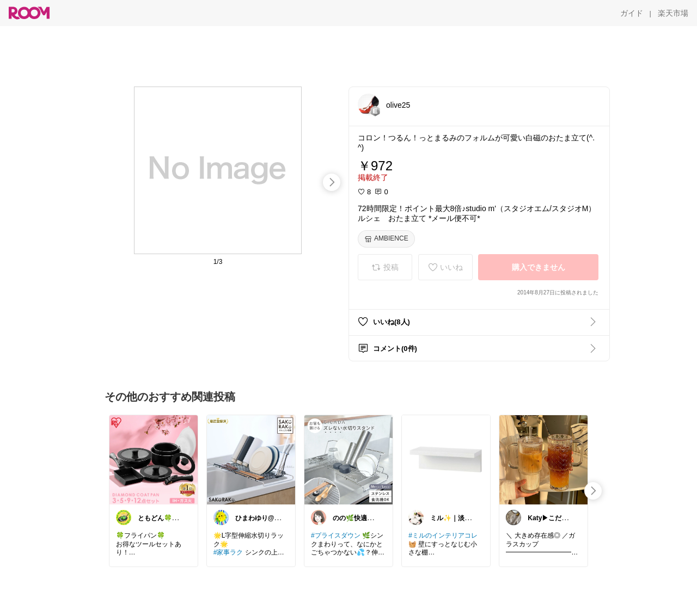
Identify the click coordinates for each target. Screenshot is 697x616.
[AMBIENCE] (386, 239)
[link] (154, 459)
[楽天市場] (673, 13)
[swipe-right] (332, 182)
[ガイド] (632, 13)
